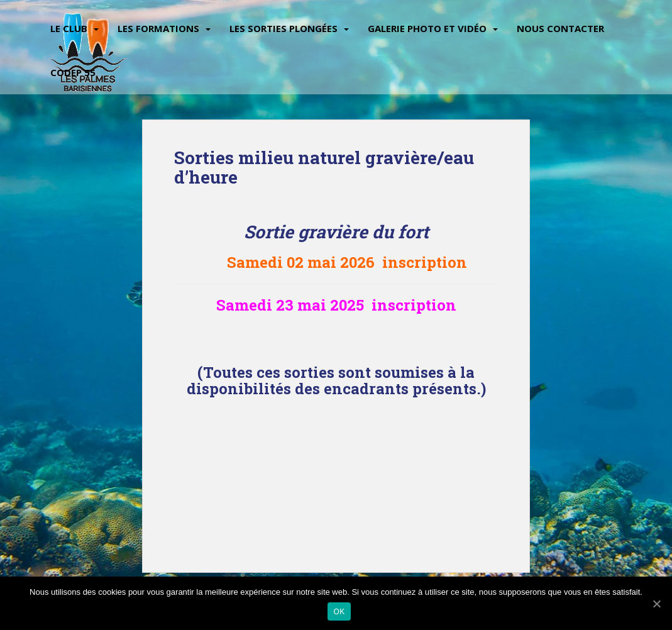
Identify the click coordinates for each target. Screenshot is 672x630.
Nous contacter (560, 28)
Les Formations (158, 28)
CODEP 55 (73, 72)
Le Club (69, 28)
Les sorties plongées (284, 28)
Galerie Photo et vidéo (427, 28)
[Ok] (656, 604)
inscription (427, 262)
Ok (339, 612)
